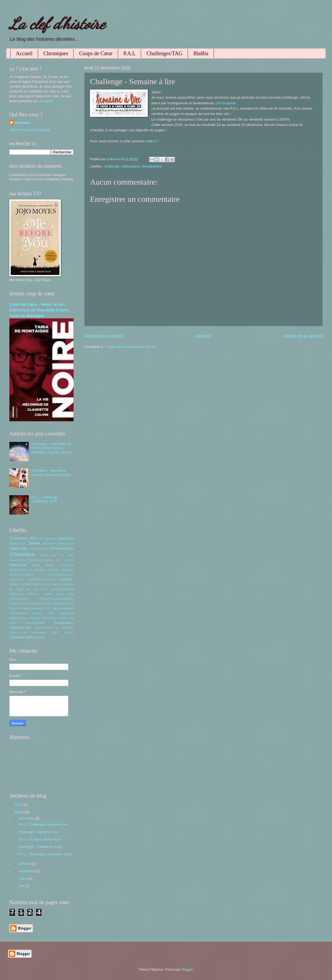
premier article (44, 613)
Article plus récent (103, 336)
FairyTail (69, 560)
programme (67, 613)
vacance (40, 637)
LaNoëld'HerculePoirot (42, 580)
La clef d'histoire (57, 24)
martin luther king (59, 594)
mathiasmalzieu (19, 599)
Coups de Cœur (96, 53)
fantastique (18, 565)
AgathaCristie (18, 544)
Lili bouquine (226, 103)
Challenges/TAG (164, 53)
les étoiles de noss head (28, 589)
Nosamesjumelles (34, 608)
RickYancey (49, 618)
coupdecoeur (17, 560)
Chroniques (56, 53)
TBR (55, 633)
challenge (112, 166)
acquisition (65, 538)
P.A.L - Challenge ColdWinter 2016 (45, 499)
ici (155, 141)
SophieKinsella (43, 628)
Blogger (187, 969)
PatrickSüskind (18, 613)
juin (22, 886)
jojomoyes (67, 570)
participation (66, 608)
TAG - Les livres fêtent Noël (39, 839)
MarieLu (34, 594)
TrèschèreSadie (21, 637)
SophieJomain (20, 627)
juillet (23, 879)
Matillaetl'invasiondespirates (56, 599)
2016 (34, 538)
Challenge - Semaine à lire (38, 832)
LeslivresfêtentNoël (62, 589)
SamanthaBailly (35, 623)
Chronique (22, 554)
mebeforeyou (17, 604)
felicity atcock (43, 565)
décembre (27, 818)
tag (57, 628)
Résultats (34, 618)
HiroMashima (18, 570)
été (58, 560)
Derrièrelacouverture (41, 560)
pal (55, 608)
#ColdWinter (19, 538)
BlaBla (201, 53)
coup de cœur (62, 555)
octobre (25, 864)
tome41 (69, 633)
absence (51, 539)
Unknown (22, 123)
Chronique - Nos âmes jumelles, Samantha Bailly (51, 472)
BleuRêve (49, 544)
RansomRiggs (18, 618)
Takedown (67, 628)
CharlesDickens (38, 549)
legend (56, 584)
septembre (27, 871)
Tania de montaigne (27, 633)
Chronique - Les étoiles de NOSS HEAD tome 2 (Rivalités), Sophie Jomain (51, 448)
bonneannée (66, 544)
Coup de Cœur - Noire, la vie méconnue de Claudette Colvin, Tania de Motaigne (39, 310)
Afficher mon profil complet (30, 130)
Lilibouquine (131, 166)
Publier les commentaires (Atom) (131, 347)
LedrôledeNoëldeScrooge (35, 584)
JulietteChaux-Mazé (22, 575)
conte (43, 555)
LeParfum (68, 584)
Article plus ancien (303, 336)
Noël (12, 608)
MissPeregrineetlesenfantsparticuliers (51, 604)
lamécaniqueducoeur (61, 575)
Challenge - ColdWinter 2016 (40, 847)
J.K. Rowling (37, 570)
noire (19, 608)
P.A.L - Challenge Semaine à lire (43, 824)
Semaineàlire (152, 166)
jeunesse (53, 570)
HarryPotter (67, 565)
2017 (42, 539)
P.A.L (130, 53)
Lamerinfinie (17, 580)
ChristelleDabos (61, 548)
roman (62, 618)
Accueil (24, 53)
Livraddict (46, 101)
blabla (34, 543)
